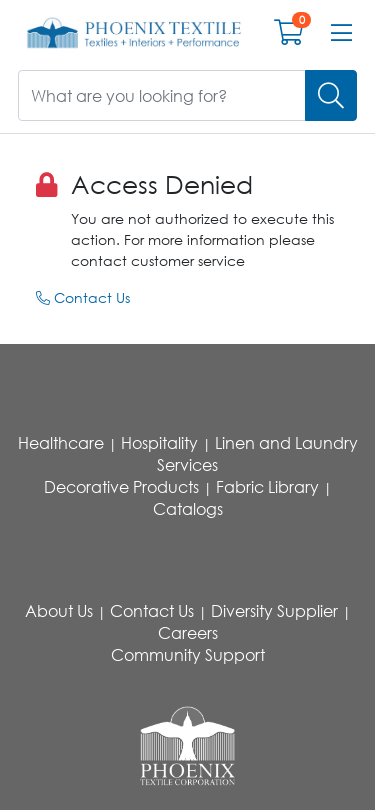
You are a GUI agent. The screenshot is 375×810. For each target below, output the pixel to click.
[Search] (331, 95)
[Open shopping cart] (288, 36)
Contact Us (83, 297)
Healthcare (61, 443)
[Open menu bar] (341, 33)
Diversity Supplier (274, 611)
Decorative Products (121, 487)
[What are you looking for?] (162, 95)
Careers (188, 633)
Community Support (188, 655)
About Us (59, 611)
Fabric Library (267, 487)
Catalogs (188, 509)
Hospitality (159, 443)
